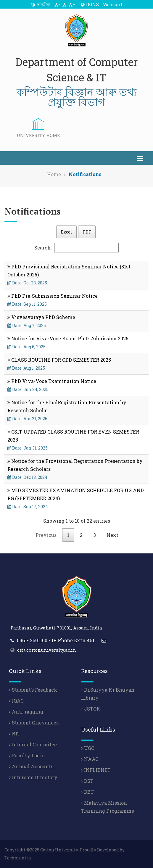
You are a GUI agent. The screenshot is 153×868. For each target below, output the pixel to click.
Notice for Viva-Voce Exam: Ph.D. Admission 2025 (70, 338)
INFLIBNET (96, 770)
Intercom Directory (33, 777)
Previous (46, 535)
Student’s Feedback (33, 690)
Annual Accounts (31, 766)
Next (112, 535)
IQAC (16, 701)
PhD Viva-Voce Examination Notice (54, 381)
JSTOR (90, 709)
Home (54, 174)
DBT (87, 792)
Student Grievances (34, 723)
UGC (88, 748)
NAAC (90, 759)
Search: (77, 248)
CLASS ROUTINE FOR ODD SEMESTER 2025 (61, 360)
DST (87, 781)
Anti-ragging (26, 712)
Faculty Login (27, 755)
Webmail (113, 4)
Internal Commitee (33, 744)
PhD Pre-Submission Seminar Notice (54, 296)
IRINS (90, 4)
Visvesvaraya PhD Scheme (43, 317)
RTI (14, 733)
